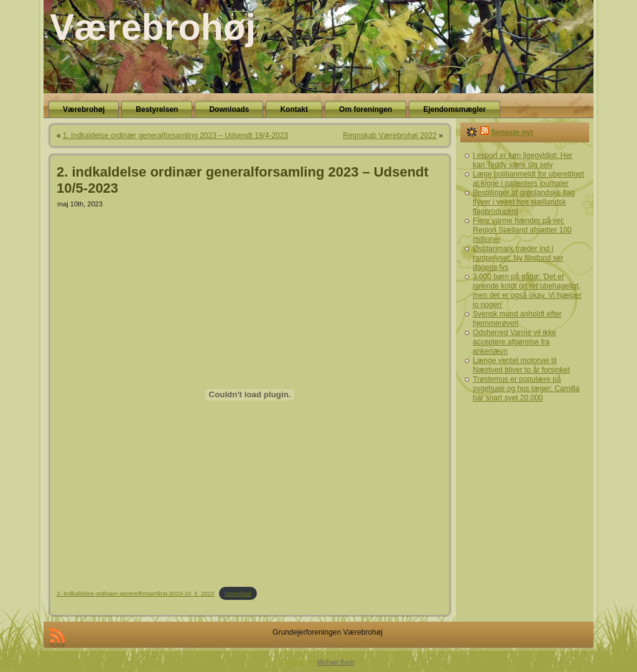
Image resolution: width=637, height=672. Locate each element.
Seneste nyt (512, 132)
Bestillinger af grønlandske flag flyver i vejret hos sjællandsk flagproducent (524, 202)
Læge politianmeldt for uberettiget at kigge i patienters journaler (528, 179)
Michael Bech (336, 662)
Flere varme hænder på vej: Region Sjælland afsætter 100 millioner (522, 230)
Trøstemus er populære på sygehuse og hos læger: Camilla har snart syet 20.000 (526, 389)
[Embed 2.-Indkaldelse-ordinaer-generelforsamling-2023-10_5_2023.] (250, 395)
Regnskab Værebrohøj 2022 (390, 136)
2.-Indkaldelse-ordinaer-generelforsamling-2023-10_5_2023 (135, 593)
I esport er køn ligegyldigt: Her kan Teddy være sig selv (523, 160)
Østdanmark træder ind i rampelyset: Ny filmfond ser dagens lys (518, 258)
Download (238, 593)
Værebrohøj (153, 27)
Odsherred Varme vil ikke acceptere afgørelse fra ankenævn (514, 342)
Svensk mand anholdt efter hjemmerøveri (517, 319)
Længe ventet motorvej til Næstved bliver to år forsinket (521, 365)
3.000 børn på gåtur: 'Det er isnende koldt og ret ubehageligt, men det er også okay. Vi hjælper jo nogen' (527, 291)
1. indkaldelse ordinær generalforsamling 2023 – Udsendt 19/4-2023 (175, 136)
